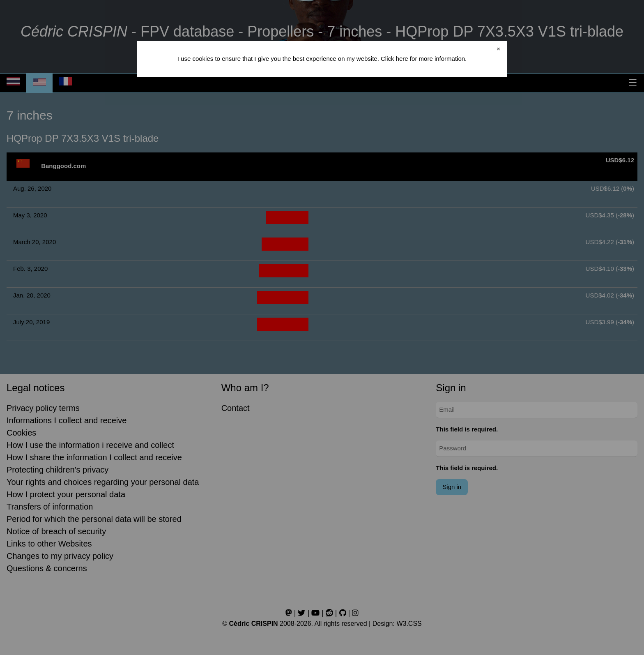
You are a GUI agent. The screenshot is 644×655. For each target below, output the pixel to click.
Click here (394, 59)
